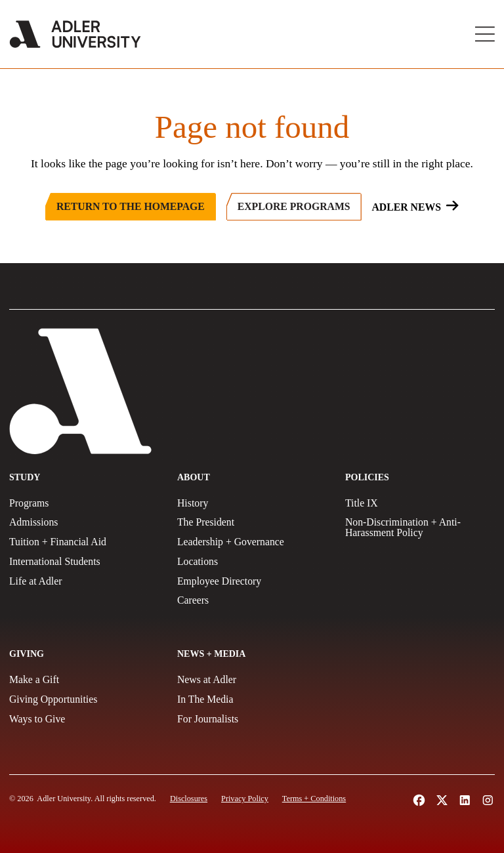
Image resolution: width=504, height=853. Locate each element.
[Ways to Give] (84, 719)
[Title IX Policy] (420, 503)
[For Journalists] (252, 719)
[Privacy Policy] (245, 799)
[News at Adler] (252, 680)
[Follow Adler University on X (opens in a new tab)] (442, 800)
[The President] (252, 522)
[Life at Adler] (84, 581)
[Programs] (84, 503)
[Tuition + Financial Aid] (84, 542)
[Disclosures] (189, 799)
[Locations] (252, 562)
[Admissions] (84, 522)
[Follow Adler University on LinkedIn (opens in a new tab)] (465, 800)
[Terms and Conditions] (314, 799)
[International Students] (84, 562)
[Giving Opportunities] (84, 699)
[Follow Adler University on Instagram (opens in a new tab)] (488, 800)
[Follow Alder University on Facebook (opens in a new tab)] (419, 800)
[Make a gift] (84, 680)
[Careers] (252, 600)
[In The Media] (252, 699)
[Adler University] (75, 34)
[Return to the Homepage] (131, 207)
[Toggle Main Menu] (485, 34)
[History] (252, 503)
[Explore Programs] (294, 207)
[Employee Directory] (252, 581)
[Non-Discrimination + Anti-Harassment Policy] (420, 528)
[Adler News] (415, 207)
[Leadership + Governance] (252, 542)
